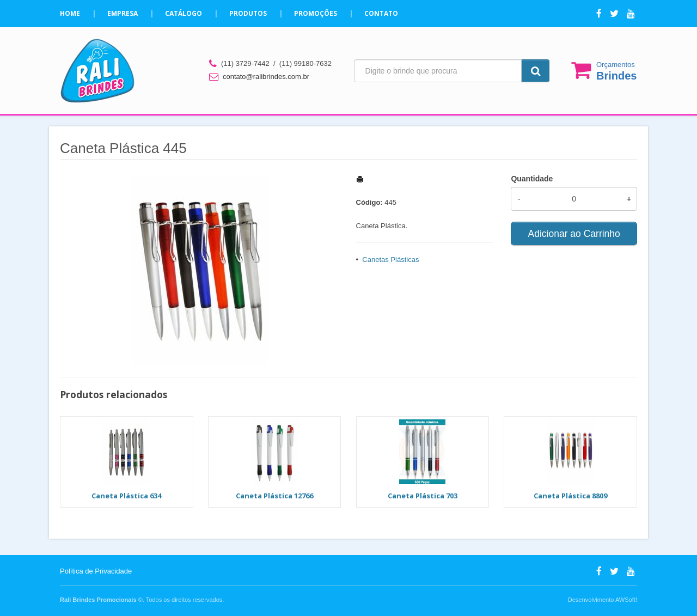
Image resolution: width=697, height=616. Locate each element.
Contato (381, 13)
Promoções (316, 13)
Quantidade (532, 179)
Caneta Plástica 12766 (274, 496)
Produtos (248, 13)
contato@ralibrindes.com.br (266, 77)
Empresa (123, 13)
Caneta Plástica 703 (423, 496)
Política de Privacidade (96, 571)
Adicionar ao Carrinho (574, 234)
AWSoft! (626, 600)
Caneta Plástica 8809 (570, 496)
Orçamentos (616, 71)
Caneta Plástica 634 (126, 496)
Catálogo (184, 13)
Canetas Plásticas (390, 260)
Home (70, 13)
